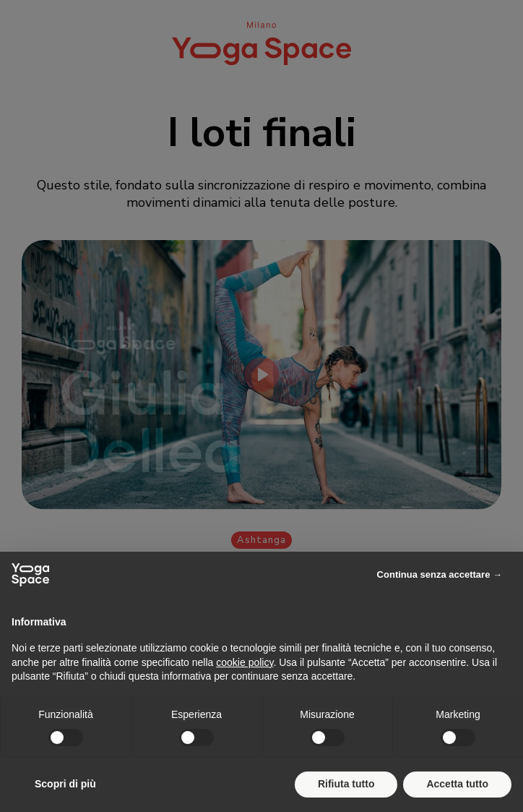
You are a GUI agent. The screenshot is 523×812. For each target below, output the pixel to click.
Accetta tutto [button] (457, 784)
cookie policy (245, 662)
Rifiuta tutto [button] (346, 784)
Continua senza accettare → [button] (440, 574)
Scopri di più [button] (65, 784)
